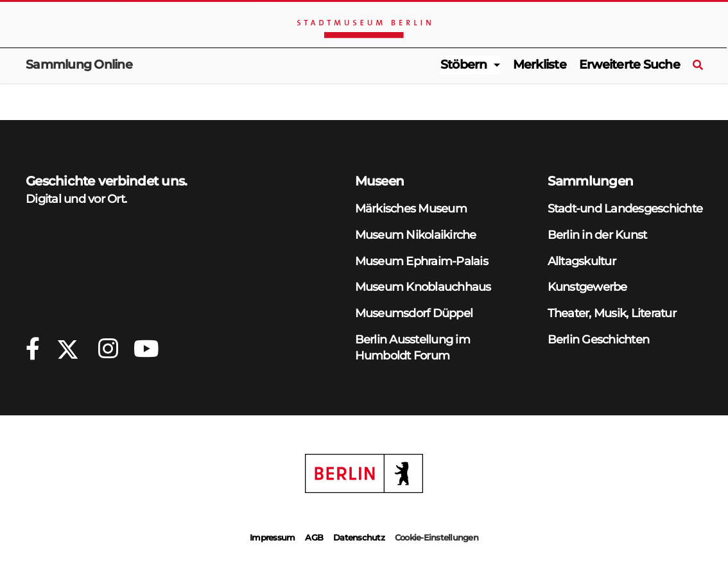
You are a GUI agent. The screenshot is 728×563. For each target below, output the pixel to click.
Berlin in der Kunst (597, 235)
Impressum (272, 537)
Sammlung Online (79, 65)
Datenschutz (359, 537)
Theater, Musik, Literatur (612, 313)
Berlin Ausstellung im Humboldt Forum (412, 347)
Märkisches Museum (411, 208)
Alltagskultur (582, 261)
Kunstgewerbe (587, 287)
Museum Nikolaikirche (416, 235)
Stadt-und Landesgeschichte (625, 208)
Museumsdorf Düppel (414, 313)
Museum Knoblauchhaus (423, 287)
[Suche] (698, 65)
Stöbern (464, 65)
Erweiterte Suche (629, 65)
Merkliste (540, 65)
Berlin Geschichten (599, 339)
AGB (314, 537)
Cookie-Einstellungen (437, 537)
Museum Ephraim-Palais (421, 261)
